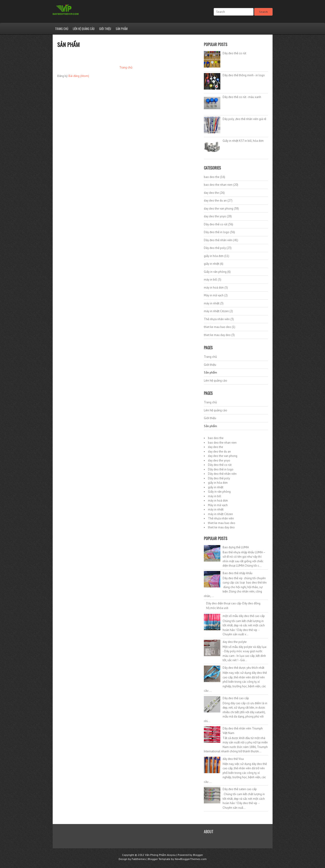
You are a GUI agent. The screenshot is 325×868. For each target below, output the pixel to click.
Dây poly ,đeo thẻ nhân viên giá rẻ (244, 119)
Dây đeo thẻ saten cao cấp (240, 789)
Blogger (198, 855)
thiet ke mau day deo (217, 335)
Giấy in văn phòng (215, 272)
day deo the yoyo (215, 216)
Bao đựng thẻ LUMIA (236, 547)
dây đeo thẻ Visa (233, 759)
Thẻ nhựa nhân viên (217, 319)
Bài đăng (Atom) (79, 76)
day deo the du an (215, 201)
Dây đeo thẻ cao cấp (236, 698)
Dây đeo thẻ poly (215, 248)
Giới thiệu (105, 29)
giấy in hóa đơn (214, 256)
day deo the (211, 193)
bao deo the (212, 177)
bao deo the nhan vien (218, 185)
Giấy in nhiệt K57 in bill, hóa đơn (243, 141)
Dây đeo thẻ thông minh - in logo (244, 75)
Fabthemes (139, 859)
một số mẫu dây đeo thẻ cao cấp (244, 616)
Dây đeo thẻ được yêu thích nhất (243, 668)
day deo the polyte (235, 642)
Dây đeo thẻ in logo (217, 232)
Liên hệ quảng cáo (84, 29)
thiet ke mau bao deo (217, 327)
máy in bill (210, 280)
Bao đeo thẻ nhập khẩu (238, 573)
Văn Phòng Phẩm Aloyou (160, 855)
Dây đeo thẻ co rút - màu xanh (242, 97)
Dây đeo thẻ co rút (234, 53)
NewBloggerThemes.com (191, 859)
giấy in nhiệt (212, 264)
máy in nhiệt (212, 303)
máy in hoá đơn (214, 288)
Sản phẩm (122, 29)
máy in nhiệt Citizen (216, 311)
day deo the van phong (218, 209)
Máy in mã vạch (214, 295)
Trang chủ (62, 29)
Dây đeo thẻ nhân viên (218, 240)
